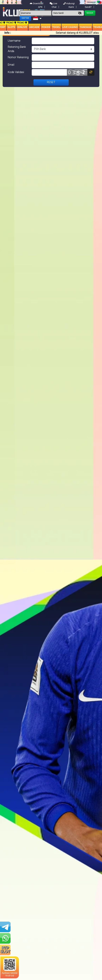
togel (56, 27)
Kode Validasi (16, 72)
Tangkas (86, 27)
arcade (34, 27)
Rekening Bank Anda (17, 49)
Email (11, 65)
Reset (51, 82)
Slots (11, 27)
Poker (46, 27)
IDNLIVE (22, 27)
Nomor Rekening (18, 57)
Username (14, 41)
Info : (8, 33)
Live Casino (70, 27)
